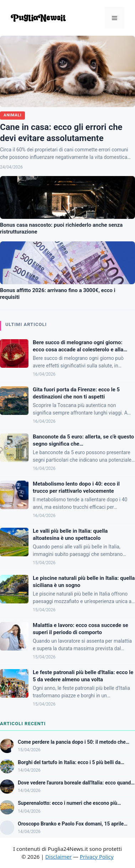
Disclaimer (58, 857)
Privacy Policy (97, 857)
